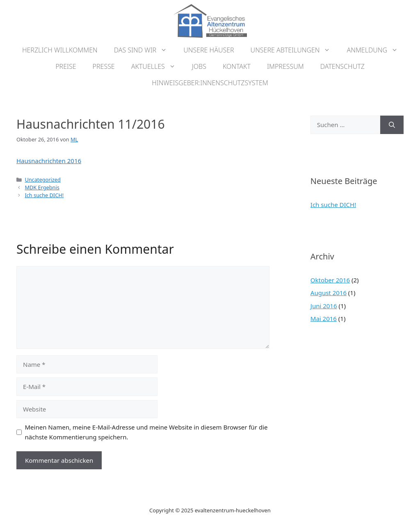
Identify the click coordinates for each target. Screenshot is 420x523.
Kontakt (237, 66)
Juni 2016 (324, 306)
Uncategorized (42, 180)
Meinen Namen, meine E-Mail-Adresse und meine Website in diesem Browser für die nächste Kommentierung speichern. (146, 432)
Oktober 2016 (330, 280)
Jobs (199, 66)
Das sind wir (145, 50)
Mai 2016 (324, 318)
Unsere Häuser (209, 50)
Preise (66, 66)
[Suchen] (392, 125)
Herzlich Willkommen (60, 50)
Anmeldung (376, 50)
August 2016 (329, 293)
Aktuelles (157, 66)
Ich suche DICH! (44, 195)
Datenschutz (342, 66)
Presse (104, 66)
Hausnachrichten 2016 (49, 161)
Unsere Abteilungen (295, 50)
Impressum (285, 66)
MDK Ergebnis (42, 187)
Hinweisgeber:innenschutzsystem (210, 83)
